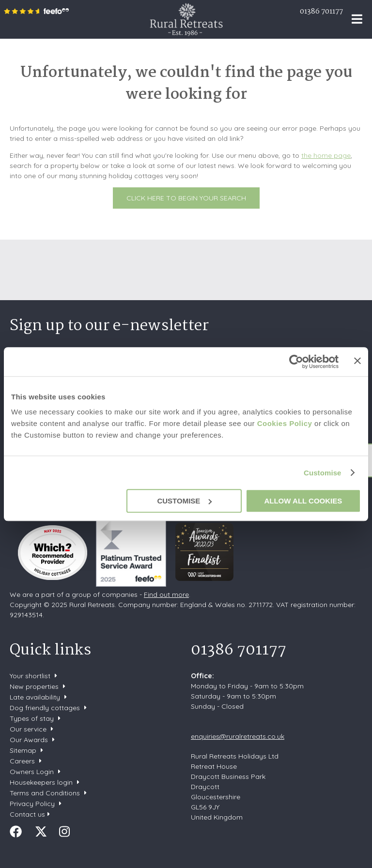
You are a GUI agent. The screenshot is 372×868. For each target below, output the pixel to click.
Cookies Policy (285, 423)
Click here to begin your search (186, 198)
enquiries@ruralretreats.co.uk (238, 736)
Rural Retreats (186, 19)
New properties (35, 686)
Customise (323, 473)
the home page (326, 155)
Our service (28, 729)
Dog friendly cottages (45, 708)
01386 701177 (321, 12)
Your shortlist (30, 676)
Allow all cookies (303, 501)
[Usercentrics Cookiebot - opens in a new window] (296, 362)
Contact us (27, 814)
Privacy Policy (32, 804)
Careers (22, 761)
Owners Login (32, 772)
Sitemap (23, 750)
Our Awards (29, 740)
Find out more (166, 594)
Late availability (35, 697)
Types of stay (32, 718)
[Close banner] (357, 361)
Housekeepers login (41, 782)
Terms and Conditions (45, 793)
